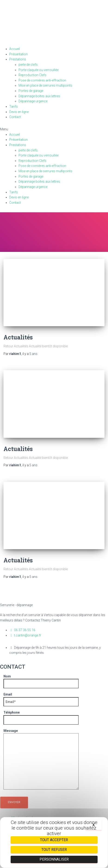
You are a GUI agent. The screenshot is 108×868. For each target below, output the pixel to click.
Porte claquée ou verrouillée (39, 70)
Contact (15, 117)
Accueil (15, 49)
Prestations (18, 59)
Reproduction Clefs (32, 75)
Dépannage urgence (33, 101)
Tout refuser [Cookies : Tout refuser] (54, 850)
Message (41, 760)
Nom (41, 680)
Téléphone (41, 716)
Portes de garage (31, 91)
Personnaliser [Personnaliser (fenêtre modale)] (54, 859)
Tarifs (14, 107)
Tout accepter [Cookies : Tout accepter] (54, 840)
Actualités (18, 337)
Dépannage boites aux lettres (39, 96)
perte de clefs (28, 65)
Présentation (19, 54)
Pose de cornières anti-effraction (42, 80)
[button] (54, 129)
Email (41, 698)
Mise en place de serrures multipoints (45, 85)
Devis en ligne (19, 112)
